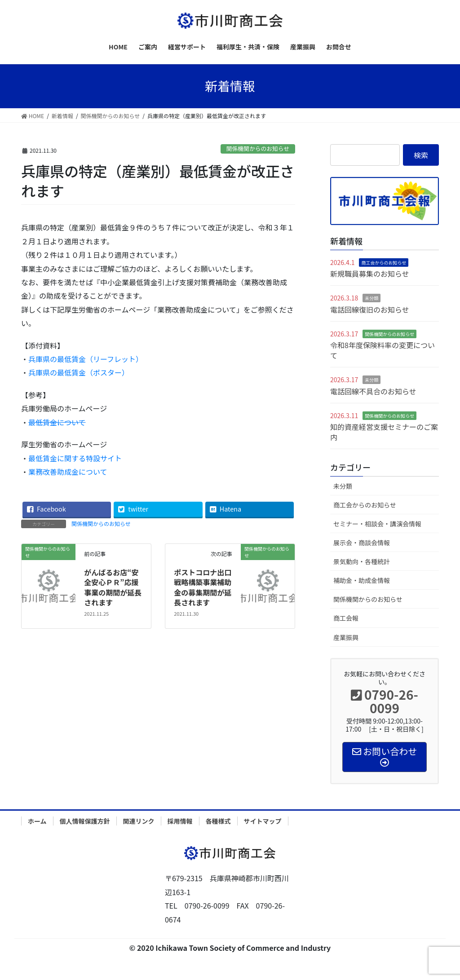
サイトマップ (263, 821)
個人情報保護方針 (85, 821)
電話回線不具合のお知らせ (373, 391)
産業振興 (346, 637)
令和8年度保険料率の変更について (383, 350)
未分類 (372, 298)
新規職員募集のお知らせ (370, 274)
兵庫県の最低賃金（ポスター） (79, 372)
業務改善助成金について (68, 472)
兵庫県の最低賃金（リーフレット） (86, 359)
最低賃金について (57, 422)
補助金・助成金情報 (362, 580)
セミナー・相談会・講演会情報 (377, 524)
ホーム (37, 821)
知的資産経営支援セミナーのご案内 (384, 432)
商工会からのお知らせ (384, 263)
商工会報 (346, 618)
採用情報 (180, 821)
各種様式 (218, 821)
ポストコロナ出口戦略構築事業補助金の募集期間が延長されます (203, 587)
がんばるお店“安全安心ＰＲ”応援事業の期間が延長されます (113, 587)
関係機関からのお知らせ (258, 148)
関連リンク (139, 821)
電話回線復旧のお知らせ (370, 309)
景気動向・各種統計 (362, 561)
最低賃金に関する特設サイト (75, 458)
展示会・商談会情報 (362, 543)
